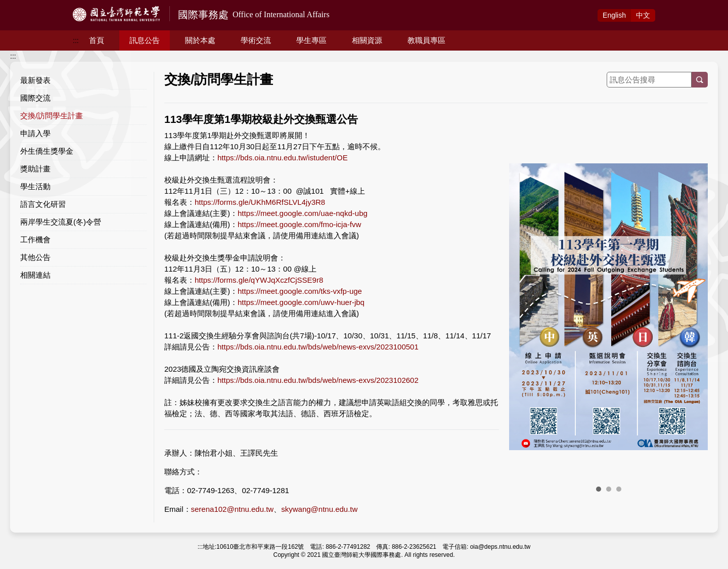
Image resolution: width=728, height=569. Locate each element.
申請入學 (35, 133)
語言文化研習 (43, 204)
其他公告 (35, 257)
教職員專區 (426, 40)
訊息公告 (145, 40)
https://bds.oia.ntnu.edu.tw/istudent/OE (283, 158)
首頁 (97, 40)
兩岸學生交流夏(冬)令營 (61, 222)
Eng (614, 15)
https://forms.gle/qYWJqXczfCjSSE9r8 (259, 280)
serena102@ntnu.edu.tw (233, 509)
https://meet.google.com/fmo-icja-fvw (299, 224)
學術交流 (256, 40)
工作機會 (35, 239)
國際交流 (35, 98)
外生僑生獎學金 (47, 151)
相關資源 (367, 40)
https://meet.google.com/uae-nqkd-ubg (303, 213)
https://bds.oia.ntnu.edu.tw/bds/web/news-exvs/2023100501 (318, 347)
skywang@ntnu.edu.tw (319, 509)
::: (76, 40)
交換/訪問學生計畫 (52, 116)
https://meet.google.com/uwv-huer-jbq (301, 302)
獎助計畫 (35, 169)
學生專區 (311, 40)
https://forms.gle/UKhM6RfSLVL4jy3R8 (260, 202)
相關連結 (35, 275)
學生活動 (35, 186)
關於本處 (200, 40)
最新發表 (35, 80)
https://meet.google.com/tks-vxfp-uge (300, 291)
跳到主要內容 (21, 6)
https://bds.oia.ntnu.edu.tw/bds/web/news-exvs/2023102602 (318, 380)
